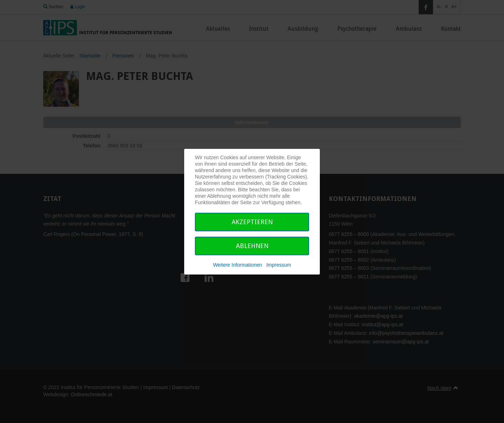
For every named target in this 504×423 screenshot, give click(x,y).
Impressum (279, 265)
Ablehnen (252, 246)
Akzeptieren (252, 222)
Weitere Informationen (238, 265)
